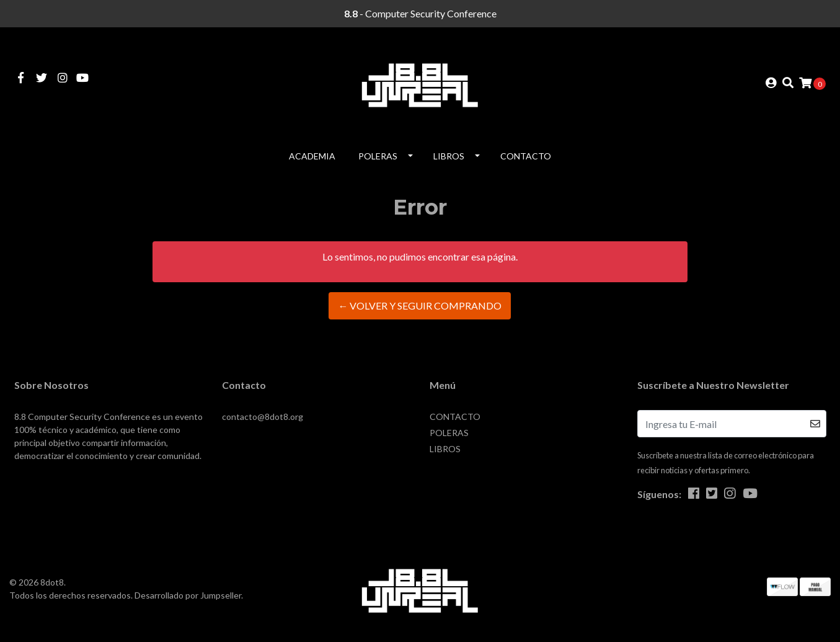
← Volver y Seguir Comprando (420, 305)
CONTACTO (526, 156)
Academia (312, 156)
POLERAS (378, 156)
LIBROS (449, 156)
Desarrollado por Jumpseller (188, 595)
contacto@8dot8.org (263, 417)
